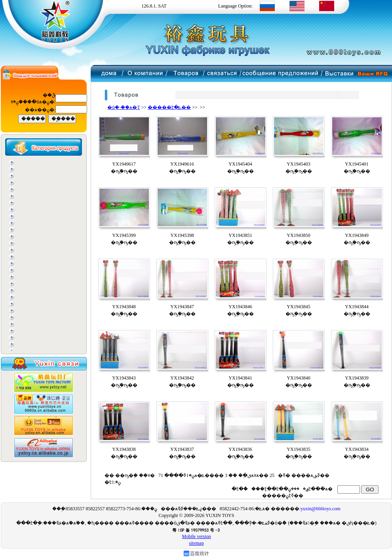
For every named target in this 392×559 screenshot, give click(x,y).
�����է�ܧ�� (169, 107)
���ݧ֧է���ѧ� (311, 489)
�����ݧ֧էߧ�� (282, 496)
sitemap (196, 543)
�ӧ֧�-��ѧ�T (124, 107)
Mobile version (197, 536)
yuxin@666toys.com (320, 509)
